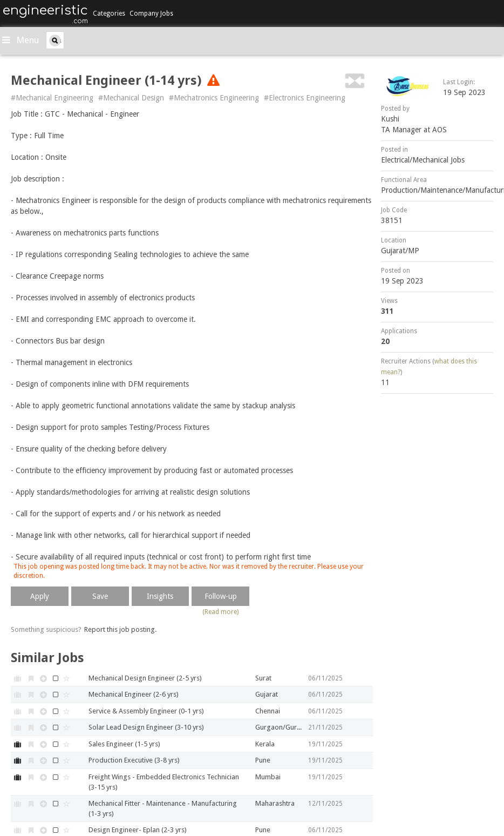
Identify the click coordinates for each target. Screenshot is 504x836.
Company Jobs (151, 14)
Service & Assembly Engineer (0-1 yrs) (146, 711)
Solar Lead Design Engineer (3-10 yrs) (146, 727)
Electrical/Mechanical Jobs (423, 160)
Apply (40, 596)
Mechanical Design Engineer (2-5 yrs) (145, 678)
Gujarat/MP (400, 251)
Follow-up (221, 596)
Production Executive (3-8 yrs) (134, 760)
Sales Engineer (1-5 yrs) (124, 744)
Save (100, 596)
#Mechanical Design (131, 98)
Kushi (390, 119)
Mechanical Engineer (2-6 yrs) (134, 694)
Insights (160, 596)
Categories (109, 14)
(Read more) (220, 612)
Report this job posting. (120, 629)
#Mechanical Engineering (52, 98)
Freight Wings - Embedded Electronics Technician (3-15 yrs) (164, 782)
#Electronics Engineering (305, 98)
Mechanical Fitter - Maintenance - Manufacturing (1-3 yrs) (163, 808)
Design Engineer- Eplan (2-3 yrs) (138, 830)
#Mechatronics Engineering (214, 98)
